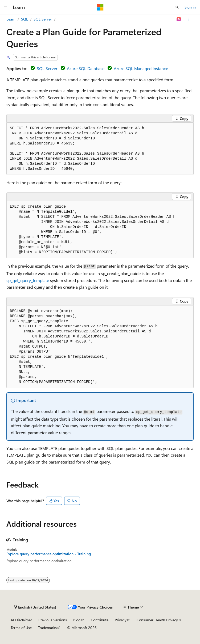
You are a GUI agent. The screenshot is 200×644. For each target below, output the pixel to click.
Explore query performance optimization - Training (49, 554)
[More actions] (189, 19)
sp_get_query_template (28, 280)
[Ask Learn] (179, 19)
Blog (77, 620)
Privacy (121, 620)
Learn (11, 19)
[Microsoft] (100, 7)
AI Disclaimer (21, 620)
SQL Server (43, 19)
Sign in (190, 7)
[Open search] (177, 7)
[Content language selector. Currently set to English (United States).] (35, 607)
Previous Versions (53, 620)
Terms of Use (21, 628)
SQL (25, 19)
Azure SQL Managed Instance (141, 68)
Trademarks (47, 628)
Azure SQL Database (86, 68)
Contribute (100, 620)
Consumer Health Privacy (157, 620)
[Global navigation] (5, 7)
